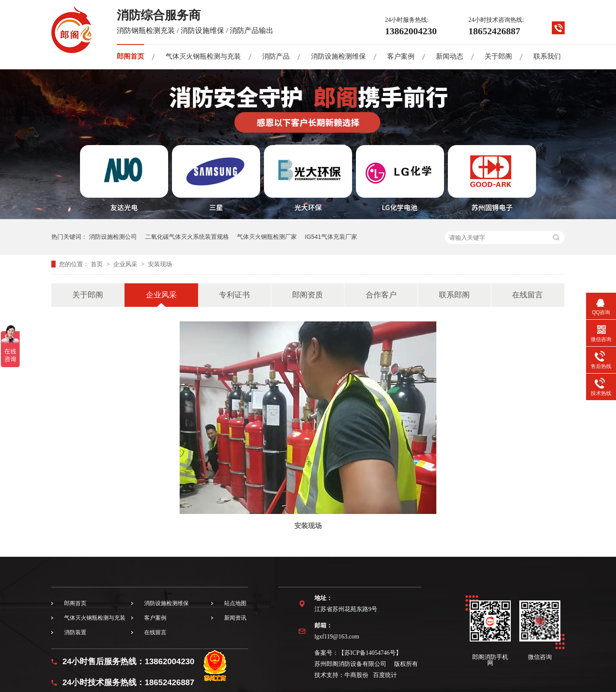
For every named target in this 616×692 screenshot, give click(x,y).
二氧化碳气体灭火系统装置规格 (187, 237)
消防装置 (75, 632)
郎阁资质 (308, 295)
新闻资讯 (235, 618)
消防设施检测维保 (338, 56)
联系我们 (547, 56)
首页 (98, 264)
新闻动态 (450, 56)
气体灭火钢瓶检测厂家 (267, 237)
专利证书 (234, 295)
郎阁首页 (130, 56)
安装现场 (160, 264)
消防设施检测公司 (113, 237)
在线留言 (527, 295)
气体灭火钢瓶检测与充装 (203, 56)
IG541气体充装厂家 (331, 237)
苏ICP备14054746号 (370, 653)
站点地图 (235, 603)
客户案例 (401, 56)
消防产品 (276, 56)
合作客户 (381, 295)
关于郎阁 (498, 56)
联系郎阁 (454, 295)
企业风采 (126, 264)
